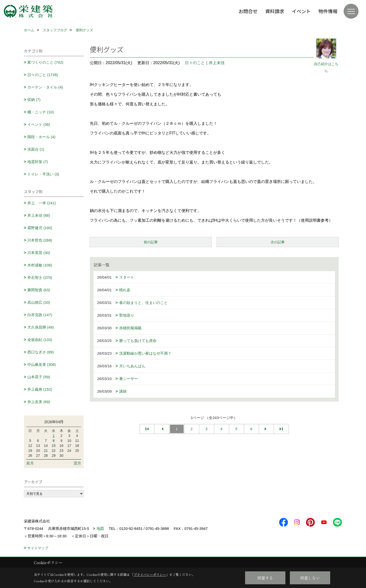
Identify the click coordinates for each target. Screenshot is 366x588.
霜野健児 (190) (40, 228)
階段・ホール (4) (41, 137)
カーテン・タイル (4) (45, 87)
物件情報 (328, 11)
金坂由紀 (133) (40, 340)
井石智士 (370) (40, 277)
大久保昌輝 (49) (41, 327)
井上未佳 (217, 63)
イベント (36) (39, 124)
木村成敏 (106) (40, 265)
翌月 (77, 463)
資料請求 (275, 11)
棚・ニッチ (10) (41, 112)
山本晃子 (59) (39, 377)
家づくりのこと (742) (45, 62)
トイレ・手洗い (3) (43, 174)
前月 (30, 463)
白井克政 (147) (40, 315)
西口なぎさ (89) (41, 352)
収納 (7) (34, 100)
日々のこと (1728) (43, 75)
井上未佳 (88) (39, 215)
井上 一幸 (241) (42, 203)
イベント (301, 11)
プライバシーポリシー (150, 574)
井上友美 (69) (39, 402)
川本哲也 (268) (40, 240)
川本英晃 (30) (39, 253)
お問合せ (248, 11)
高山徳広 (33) (39, 302)
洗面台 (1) (36, 149)
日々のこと (195, 63)
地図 (100, 528)
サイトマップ (38, 548)
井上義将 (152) (40, 389)
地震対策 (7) (38, 162)
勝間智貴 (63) (39, 290)
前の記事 (151, 242)
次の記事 (278, 242)
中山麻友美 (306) (42, 364)
